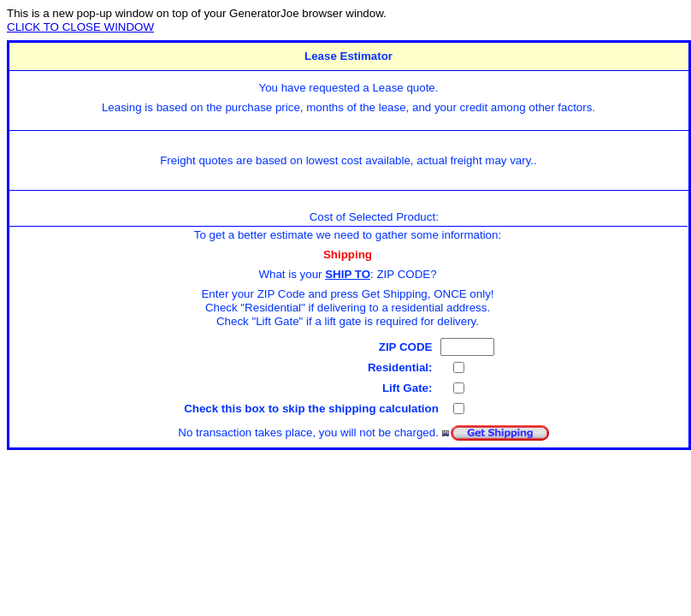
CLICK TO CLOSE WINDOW (80, 27)
